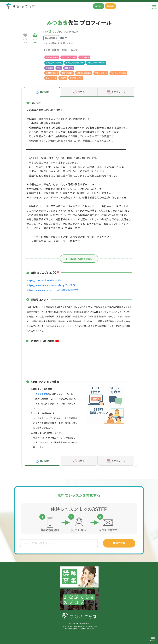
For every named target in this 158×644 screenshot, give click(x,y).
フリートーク (51, 78)
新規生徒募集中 (52, 57)
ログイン (98, 6)
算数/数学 (50, 68)
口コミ (79, 92)
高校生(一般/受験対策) (96, 62)
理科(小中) (69, 68)
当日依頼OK (85, 57)
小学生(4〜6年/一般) (54, 62)
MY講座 (63, 78)
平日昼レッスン (77, 78)
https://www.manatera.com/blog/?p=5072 (48, 285)
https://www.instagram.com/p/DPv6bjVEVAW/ (51, 290)
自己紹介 (42, 92)
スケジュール (116, 92)
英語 (59, 68)
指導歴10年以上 (52, 73)
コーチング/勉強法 (119, 73)
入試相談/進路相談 (84, 73)
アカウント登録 (41, 394)
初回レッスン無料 (69, 57)
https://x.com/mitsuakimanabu (42, 280)
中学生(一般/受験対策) (74, 62)
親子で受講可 (68, 73)
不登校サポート (102, 73)
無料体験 (110, 6)
